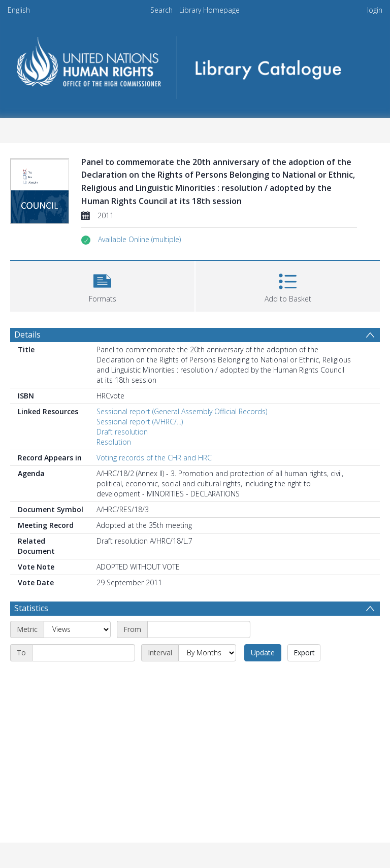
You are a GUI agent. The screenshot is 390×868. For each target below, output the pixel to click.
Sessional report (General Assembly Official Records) (182, 411)
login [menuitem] (375, 10)
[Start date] (199, 629)
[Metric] (77, 629)
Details (27, 335)
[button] (139, 240)
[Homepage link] (195, 64)
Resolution (114, 442)
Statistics (31, 608)
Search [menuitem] (161, 10)
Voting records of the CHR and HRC (154, 458)
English (19, 10)
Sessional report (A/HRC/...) (140, 422)
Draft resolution (122, 432)
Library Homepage (209, 10)
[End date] (84, 653)
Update (263, 653)
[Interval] (207, 653)
